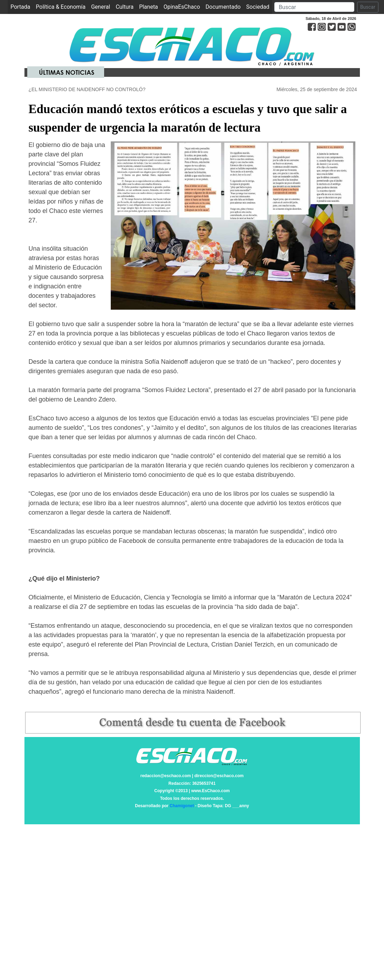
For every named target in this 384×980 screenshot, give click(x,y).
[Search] (314, 7)
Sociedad (258, 7)
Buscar (368, 7)
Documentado (223, 7)
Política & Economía (61, 7)
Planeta (148, 7)
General (101, 7)
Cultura (125, 7)
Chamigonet (182, 806)
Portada (22, 6)
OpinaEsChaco (182, 7)
